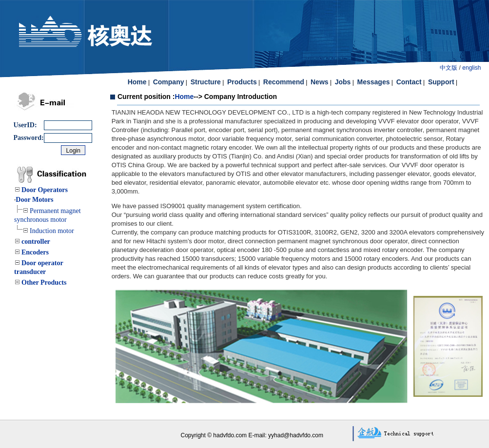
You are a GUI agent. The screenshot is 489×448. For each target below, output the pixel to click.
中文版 (449, 68)
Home (184, 97)
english (471, 68)
